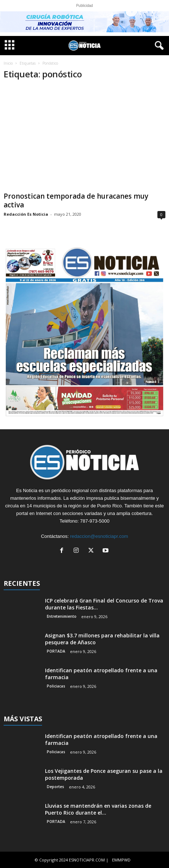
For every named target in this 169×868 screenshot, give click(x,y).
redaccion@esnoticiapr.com (99, 536)
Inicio (8, 63)
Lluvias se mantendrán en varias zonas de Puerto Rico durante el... (98, 809)
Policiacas (56, 686)
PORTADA (56, 651)
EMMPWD (121, 860)
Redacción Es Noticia (26, 214)
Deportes (55, 787)
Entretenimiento (62, 616)
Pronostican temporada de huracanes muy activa (76, 200)
